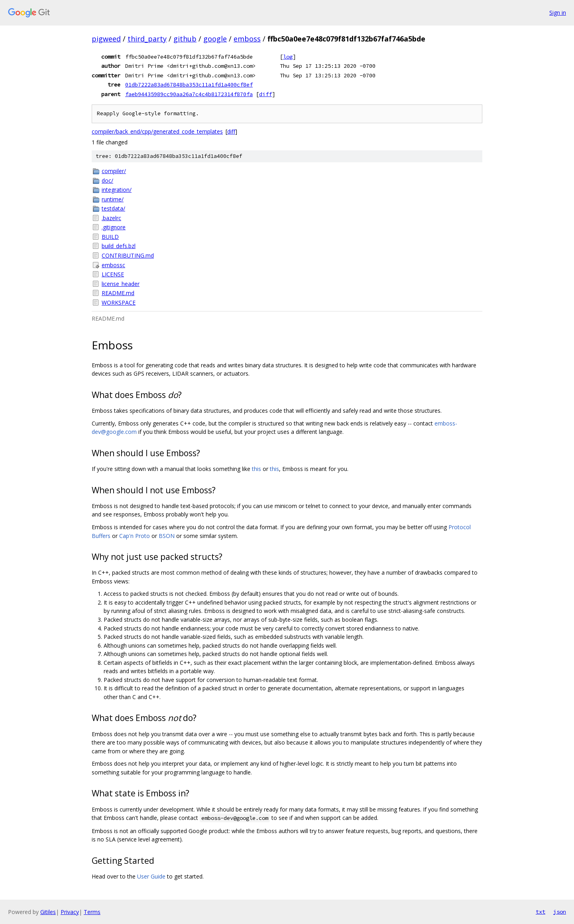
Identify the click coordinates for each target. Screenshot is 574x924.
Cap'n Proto (135, 536)
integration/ (117, 190)
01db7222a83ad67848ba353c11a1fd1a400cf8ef (189, 85)
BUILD (110, 237)
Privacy (70, 912)
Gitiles (48, 912)
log (288, 57)
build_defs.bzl (119, 246)
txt (541, 912)
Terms (92, 912)
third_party (147, 39)
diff (265, 94)
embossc (113, 265)
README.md (118, 293)
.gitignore (114, 227)
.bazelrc (111, 218)
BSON (167, 536)
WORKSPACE (119, 302)
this (257, 469)
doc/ (107, 180)
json (560, 912)
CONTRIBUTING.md (128, 255)
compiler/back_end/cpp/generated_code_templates (157, 131)
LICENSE (113, 274)
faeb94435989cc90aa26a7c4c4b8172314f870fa (189, 94)
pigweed (106, 39)
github (185, 39)
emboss (247, 39)
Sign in (558, 13)
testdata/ (113, 208)
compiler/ (114, 171)
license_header (121, 284)
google (215, 39)
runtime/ (113, 199)
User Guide (151, 876)
